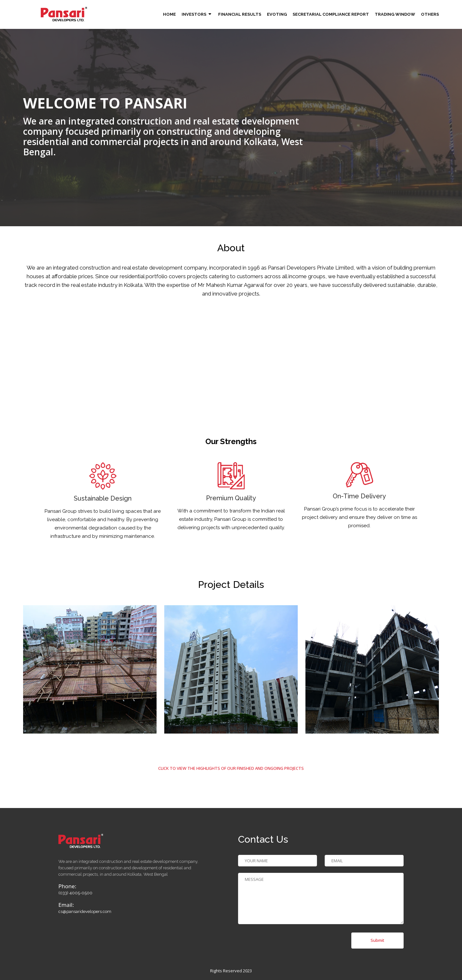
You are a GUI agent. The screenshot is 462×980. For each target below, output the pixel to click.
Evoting (277, 14)
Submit (377, 940)
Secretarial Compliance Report (331, 14)
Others (430, 14)
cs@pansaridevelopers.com (85, 911)
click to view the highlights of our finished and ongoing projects (231, 768)
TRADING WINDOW (395, 14)
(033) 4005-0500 (75, 893)
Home (169, 14)
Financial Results (240, 14)
